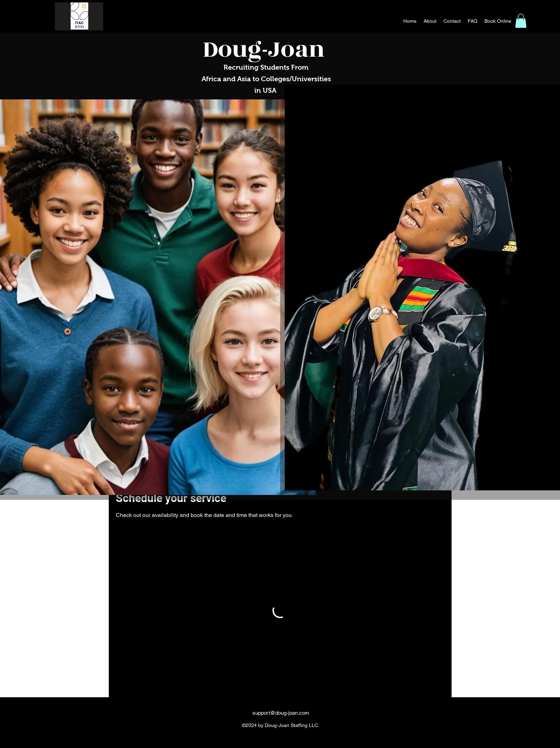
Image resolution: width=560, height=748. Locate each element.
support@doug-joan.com (281, 713)
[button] (521, 21)
